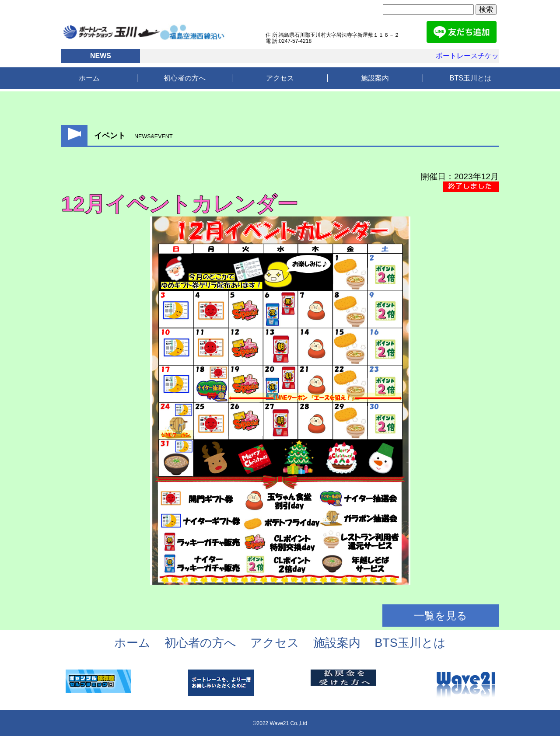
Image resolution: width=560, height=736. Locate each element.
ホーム (89, 78)
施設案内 (375, 78)
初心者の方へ (185, 78)
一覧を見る (441, 616)
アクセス (280, 78)
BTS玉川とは (471, 78)
